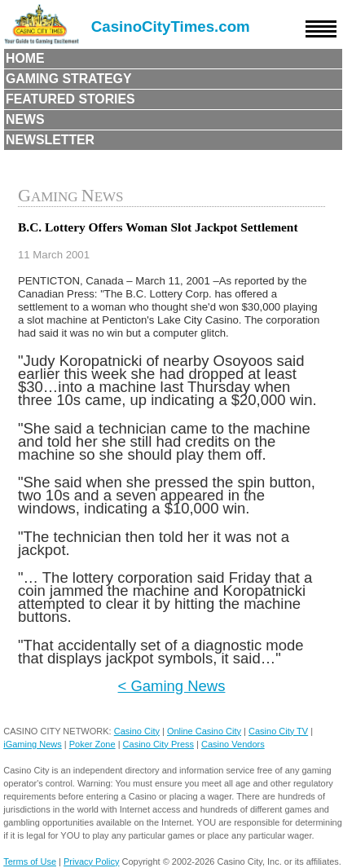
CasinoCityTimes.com (171, 26)
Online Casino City (204, 731)
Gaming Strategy (68, 79)
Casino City (137, 731)
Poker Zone (92, 744)
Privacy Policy (91, 861)
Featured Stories (70, 99)
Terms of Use (30, 861)
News (25, 119)
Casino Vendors (233, 744)
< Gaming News (172, 686)
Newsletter (50, 140)
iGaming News (33, 744)
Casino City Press (158, 744)
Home (25, 58)
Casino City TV (278, 731)
